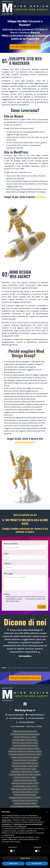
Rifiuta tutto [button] (13, 863)
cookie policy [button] (22, 826)
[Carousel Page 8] (41, 668)
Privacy (7, 594)
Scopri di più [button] (25, 858)
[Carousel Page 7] (36, 668)
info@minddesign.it (35, 715)
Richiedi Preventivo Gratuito (25, 47)
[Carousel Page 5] (25, 668)
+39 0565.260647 (15, 718)
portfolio (41, 197)
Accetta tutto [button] (37, 863)
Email (6, 554)
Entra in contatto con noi (25, 678)
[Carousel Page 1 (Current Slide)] (4, 668)
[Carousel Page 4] (20, 668)
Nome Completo (11, 544)
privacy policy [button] (6, 820)
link (24, 599)
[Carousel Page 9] (46, 668)
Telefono (7, 564)
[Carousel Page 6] (30, 668)
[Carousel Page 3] (14, 668)
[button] (47, 811)
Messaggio (8, 574)
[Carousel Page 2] (9, 668)
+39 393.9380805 (35, 718)
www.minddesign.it (25, 442)
